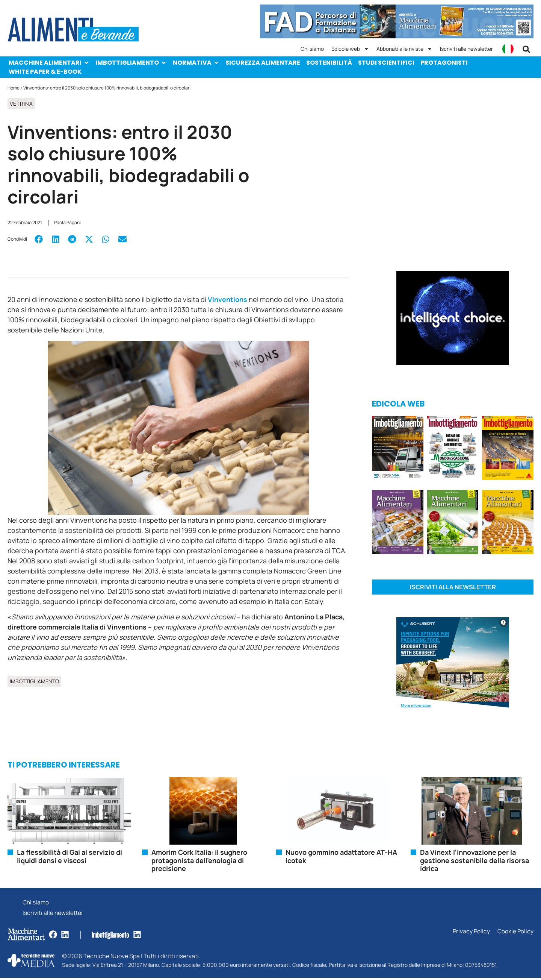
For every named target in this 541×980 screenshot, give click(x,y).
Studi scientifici (386, 63)
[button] (526, 49)
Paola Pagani (67, 222)
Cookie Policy (515, 934)
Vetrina (21, 104)
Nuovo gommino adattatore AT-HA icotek (341, 857)
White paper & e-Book (45, 72)
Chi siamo (312, 49)
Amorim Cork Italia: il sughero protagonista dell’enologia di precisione (199, 861)
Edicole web (350, 49)
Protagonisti (444, 63)
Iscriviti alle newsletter (466, 49)
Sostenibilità (329, 63)
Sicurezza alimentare (263, 63)
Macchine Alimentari (49, 63)
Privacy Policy (471, 934)
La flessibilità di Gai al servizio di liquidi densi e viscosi (70, 857)
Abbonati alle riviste (404, 49)
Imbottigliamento (131, 63)
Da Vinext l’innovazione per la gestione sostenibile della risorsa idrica (475, 861)
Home (14, 88)
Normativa (196, 63)
